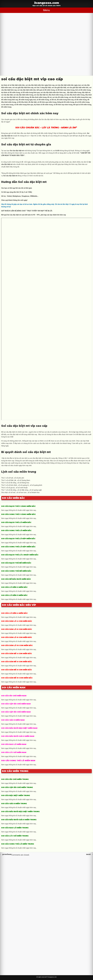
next (90, 854)
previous (6, 854)
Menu (46, 10)
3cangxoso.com (47, 3)
